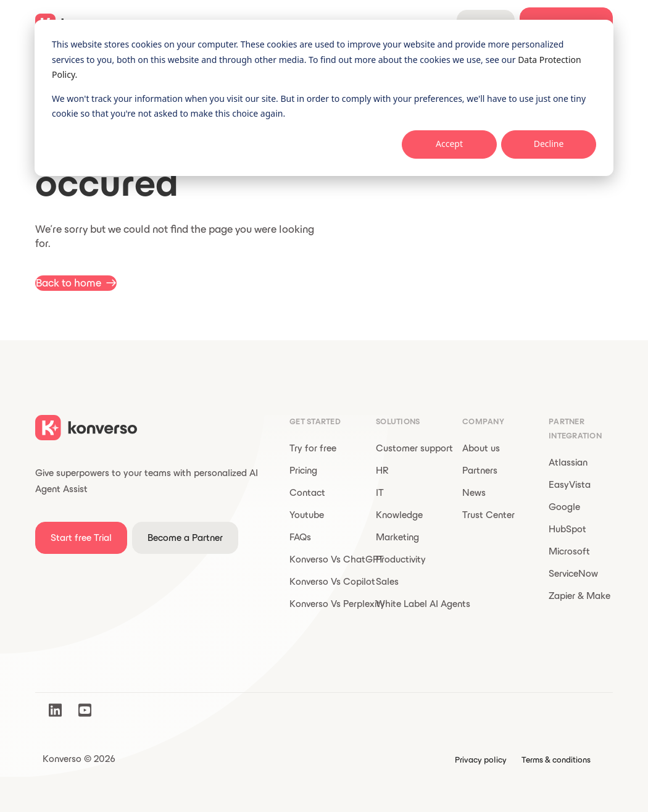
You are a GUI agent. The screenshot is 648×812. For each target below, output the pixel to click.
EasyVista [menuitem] (570, 484)
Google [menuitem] (564, 507)
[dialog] (324, 98)
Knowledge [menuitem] (399, 515)
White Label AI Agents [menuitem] (423, 604)
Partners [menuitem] (480, 470)
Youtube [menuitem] (307, 515)
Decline (549, 144)
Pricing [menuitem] (303, 470)
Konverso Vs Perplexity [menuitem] (337, 604)
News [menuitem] (474, 492)
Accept (449, 144)
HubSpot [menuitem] (567, 529)
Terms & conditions (556, 760)
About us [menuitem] (481, 448)
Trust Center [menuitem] (488, 515)
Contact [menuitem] (307, 492)
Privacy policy (481, 760)
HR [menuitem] (382, 470)
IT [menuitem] (380, 492)
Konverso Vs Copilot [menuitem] (332, 581)
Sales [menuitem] (387, 581)
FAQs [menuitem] (300, 537)
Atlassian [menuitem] (568, 462)
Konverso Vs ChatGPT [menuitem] (337, 559)
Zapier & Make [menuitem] (579, 596)
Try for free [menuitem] (313, 448)
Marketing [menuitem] (397, 537)
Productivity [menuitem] (401, 559)
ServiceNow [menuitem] (573, 573)
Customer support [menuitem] (414, 448)
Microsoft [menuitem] (569, 551)
